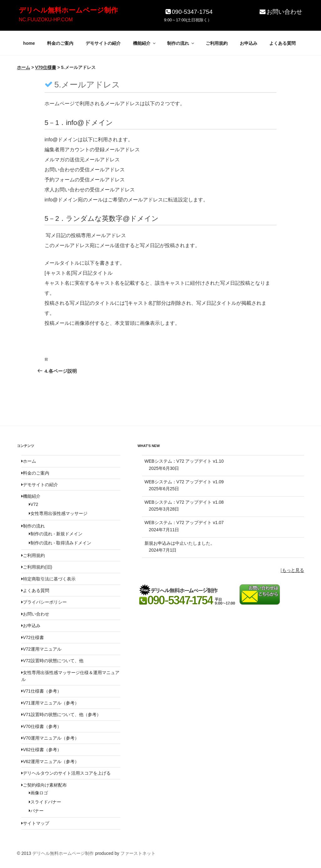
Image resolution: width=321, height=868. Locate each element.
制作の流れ (181, 43)
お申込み (249, 43)
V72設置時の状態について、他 (52, 661)
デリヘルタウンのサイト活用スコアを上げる (66, 773)
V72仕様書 (33, 637)
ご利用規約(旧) (37, 567)
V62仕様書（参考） (41, 750)
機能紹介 (145, 43)
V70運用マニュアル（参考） (50, 738)
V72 (34, 504)
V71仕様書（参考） (41, 691)
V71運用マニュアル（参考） (50, 703)
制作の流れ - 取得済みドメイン (60, 543)
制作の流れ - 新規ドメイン (56, 534)
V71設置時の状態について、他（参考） (61, 715)
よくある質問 (282, 43)
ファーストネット (138, 853)
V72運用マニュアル (41, 649)
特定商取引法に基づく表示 (48, 579)
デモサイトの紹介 (103, 43)
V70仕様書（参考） (41, 726)
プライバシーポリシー (44, 602)
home (29, 43)
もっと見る (292, 570)
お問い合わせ (280, 12)
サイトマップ (35, 823)
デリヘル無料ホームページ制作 (68, 10)
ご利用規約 (217, 43)
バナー (36, 811)
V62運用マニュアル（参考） (50, 761)
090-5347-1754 (188, 12)
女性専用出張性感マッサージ (58, 513)
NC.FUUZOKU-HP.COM (46, 20)
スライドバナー (45, 802)
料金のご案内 (60, 43)
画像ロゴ (38, 793)
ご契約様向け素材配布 (44, 785)
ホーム (29, 461)
